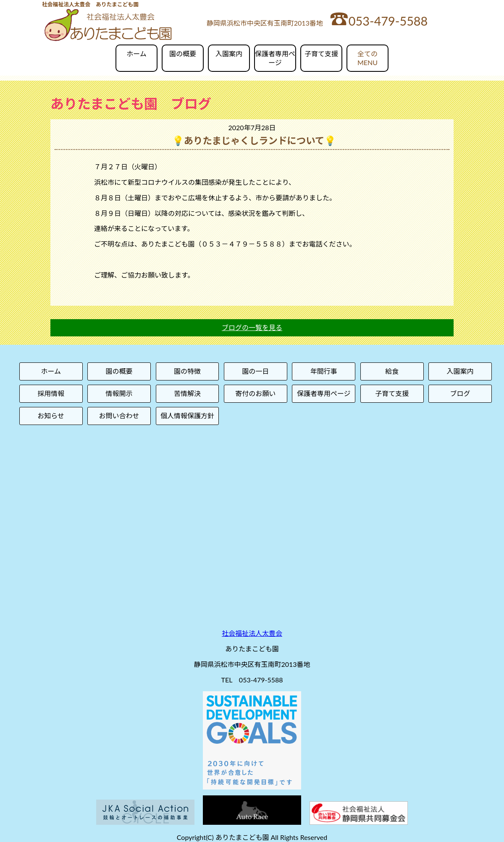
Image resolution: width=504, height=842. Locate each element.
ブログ (460, 393)
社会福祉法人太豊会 (252, 633)
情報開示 (119, 393)
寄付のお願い (255, 393)
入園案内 (229, 54)
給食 (392, 371)
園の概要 (183, 54)
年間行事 (324, 371)
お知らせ (51, 416)
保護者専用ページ (275, 58)
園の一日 (255, 371)
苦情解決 (187, 393)
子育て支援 (321, 54)
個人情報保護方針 (187, 416)
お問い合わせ (119, 416)
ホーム (136, 54)
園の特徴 (187, 371)
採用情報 (51, 393)
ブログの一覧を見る (252, 327)
